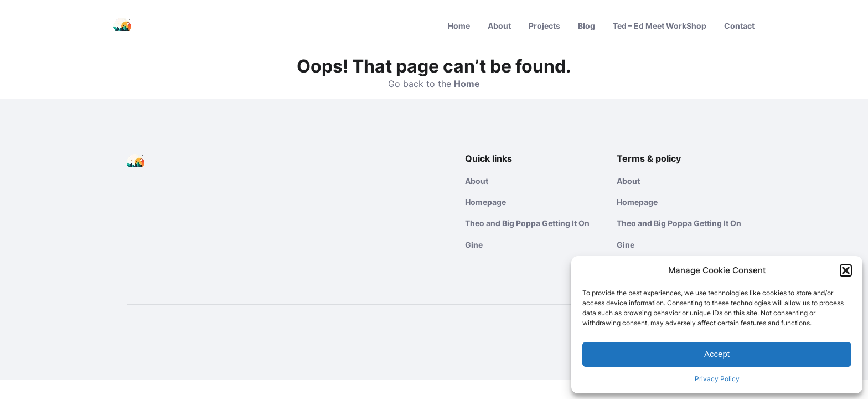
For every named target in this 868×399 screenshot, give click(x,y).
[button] (846, 270)
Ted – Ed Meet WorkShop (660, 26)
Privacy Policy (717, 379)
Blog (587, 26)
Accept (717, 354)
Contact (739, 26)
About (499, 26)
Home (459, 26)
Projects (544, 26)
